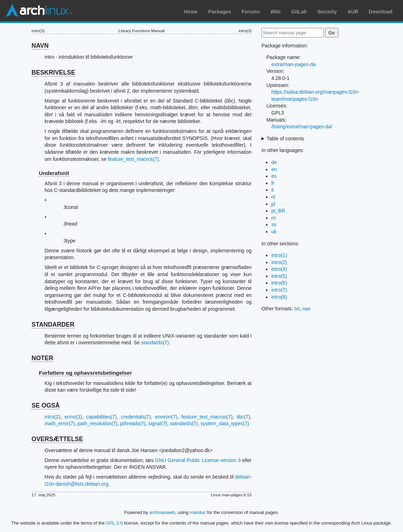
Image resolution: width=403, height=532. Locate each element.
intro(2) (52, 417)
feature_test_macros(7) (133, 159)
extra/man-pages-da (293, 64)
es (274, 176)
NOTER (42, 358)
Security (327, 12)
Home (191, 12)
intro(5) (279, 276)
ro (273, 218)
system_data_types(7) (225, 423)
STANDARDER (53, 325)
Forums (251, 12)
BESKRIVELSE (53, 72)
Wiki (276, 12)
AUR (353, 12)
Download (381, 12)
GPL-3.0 (114, 523)
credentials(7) (136, 417)
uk (274, 232)
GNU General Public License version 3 (198, 460)
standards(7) (155, 343)
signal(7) (158, 423)
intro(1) (279, 255)
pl (273, 204)
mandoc (198, 512)
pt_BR (278, 211)
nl (273, 197)
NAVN (40, 46)
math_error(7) (60, 423)
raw (306, 309)
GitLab (299, 12)
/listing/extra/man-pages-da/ (302, 127)
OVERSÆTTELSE (57, 439)
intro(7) (279, 290)
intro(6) (279, 283)
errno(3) (73, 417)
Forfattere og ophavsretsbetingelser (85, 373)
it (272, 190)
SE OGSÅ (46, 405)
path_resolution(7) (98, 423)
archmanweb (162, 512)
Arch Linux (39, 11)
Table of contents (285, 139)
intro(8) (279, 297)
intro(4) (279, 269)
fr (273, 183)
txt (297, 309)
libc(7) (243, 417)
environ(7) (166, 417)
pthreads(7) (133, 423)
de (274, 162)
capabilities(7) (101, 417)
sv (274, 224)
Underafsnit (54, 173)
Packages (220, 12)
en (274, 169)
